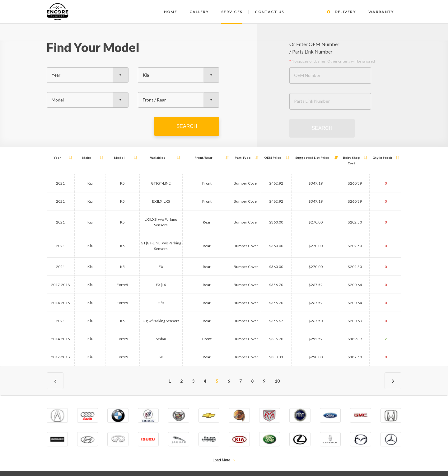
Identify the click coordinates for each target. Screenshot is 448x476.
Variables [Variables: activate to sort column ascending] (144, 158)
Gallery (199, 12)
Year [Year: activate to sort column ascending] (55, 158)
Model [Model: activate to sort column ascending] (98, 158)
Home (170, 12)
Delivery (341, 12)
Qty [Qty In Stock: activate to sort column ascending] (381, 158)
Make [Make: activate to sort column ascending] (77, 158)
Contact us (269, 12)
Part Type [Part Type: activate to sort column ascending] (226, 158)
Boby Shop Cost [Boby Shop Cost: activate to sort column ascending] (344, 158)
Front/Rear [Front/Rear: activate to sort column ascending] (195, 158)
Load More (224, 443)
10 (277, 364)
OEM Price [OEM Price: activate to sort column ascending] (257, 158)
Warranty (381, 12)
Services (232, 12)
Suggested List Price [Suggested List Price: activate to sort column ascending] (298, 158)
